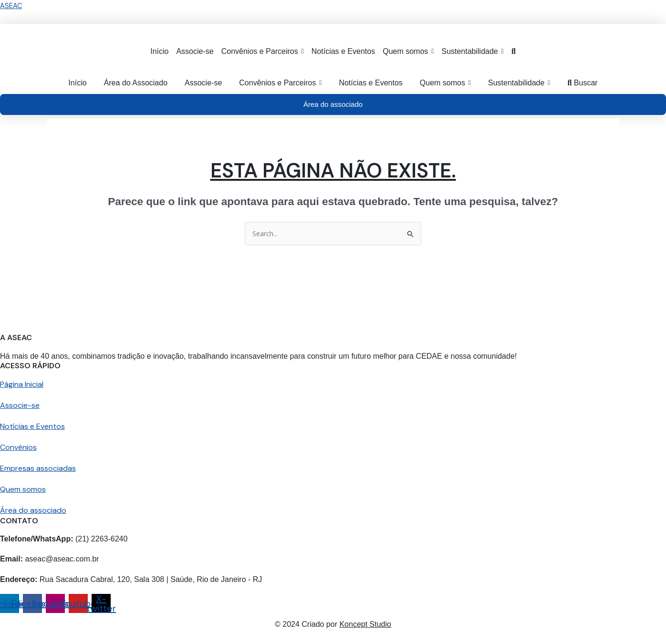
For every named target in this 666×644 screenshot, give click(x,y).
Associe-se (20, 406)
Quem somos (23, 490)
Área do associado (33, 511)
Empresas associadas (38, 469)
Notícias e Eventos (32, 427)
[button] (263, 52)
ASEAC (11, 6)
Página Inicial (22, 385)
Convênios (18, 448)
